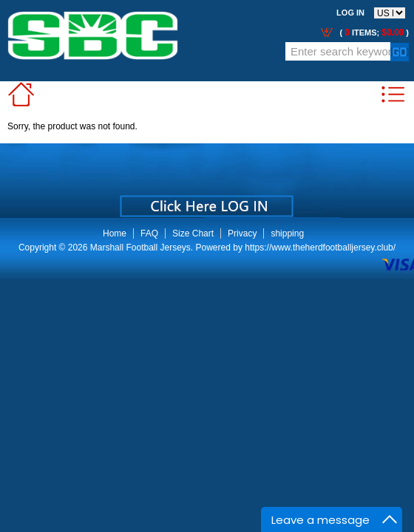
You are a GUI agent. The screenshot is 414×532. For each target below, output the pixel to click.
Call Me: (22, 60)
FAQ (149, 233)
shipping (287, 233)
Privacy (242, 233)
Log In (350, 13)
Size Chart (193, 233)
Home (115, 233)
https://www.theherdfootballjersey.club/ (320, 248)
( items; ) (373, 33)
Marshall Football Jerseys (140, 248)
